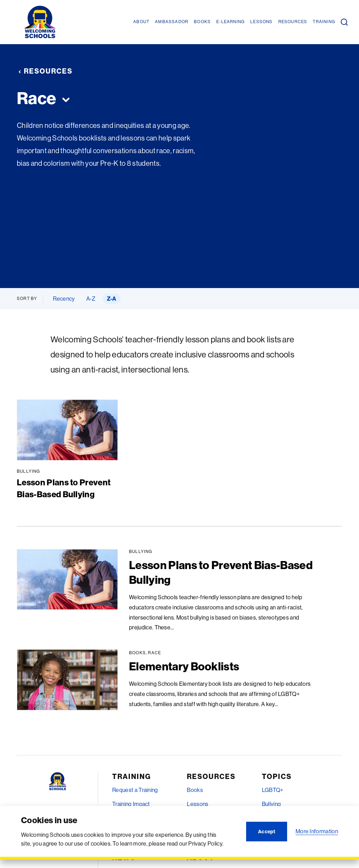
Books (195, 790)
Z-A (112, 299)
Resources (45, 71)
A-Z (91, 299)
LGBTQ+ (273, 790)
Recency (64, 299)
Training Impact (131, 804)
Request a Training (135, 790)
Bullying (272, 804)
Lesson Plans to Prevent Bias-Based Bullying (67, 488)
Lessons (198, 804)
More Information (317, 831)
